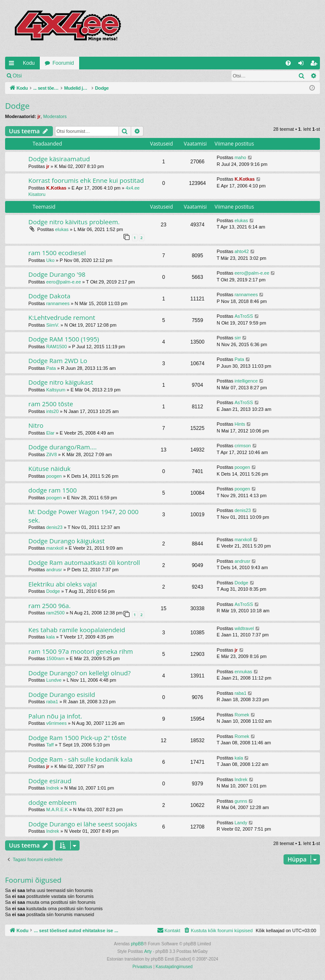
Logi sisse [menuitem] (303, 65)
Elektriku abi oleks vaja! (63, 584)
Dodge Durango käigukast (66, 541)
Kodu (29, 63)
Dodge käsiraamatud (59, 159)
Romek (242, 715)
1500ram (55, 658)
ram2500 (55, 613)
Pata (51, 368)
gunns (241, 801)
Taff (50, 745)
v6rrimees (56, 723)
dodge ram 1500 (52, 490)
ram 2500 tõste (51, 404)
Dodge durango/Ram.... (63, 447)
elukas (62, 229)
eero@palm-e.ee (63, 282)
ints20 (52, 411)
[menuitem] (288, 63)
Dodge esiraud (50, 781)
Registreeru (82, 76)
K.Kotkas (56, 188)
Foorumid (63, 63)
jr (39, 116)
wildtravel (244, 628)
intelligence (246, 381)
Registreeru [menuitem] (315, 65)
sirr (238, 338)
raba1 (52, 702)
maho (240, 157)
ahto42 (242, 251)
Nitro (36, 425)
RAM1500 (56, 347)
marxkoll (55, 548)
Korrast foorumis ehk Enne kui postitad (86, 180)
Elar (50, 433)
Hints (240, 424)
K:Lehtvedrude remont (62, 317)
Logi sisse (45, 76)
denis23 (54, 527)
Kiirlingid (13, 65)
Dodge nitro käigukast (61, 382)
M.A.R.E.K (57, 809)
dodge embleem (52, 802)
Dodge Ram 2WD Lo (58, 361)
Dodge (17, 106)
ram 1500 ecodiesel (57, 253)
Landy (241, 823)
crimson (243, 446)
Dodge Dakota (49, 296)
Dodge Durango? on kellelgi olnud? (80, 673)
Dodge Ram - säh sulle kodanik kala (80, 759)
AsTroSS (244, 316)
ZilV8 (51, 454)
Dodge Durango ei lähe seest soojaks (83, 824)
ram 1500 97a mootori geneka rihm (81, 651)
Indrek (53, 788)
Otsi (17, 76)
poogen (54, 476)
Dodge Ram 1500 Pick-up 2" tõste (77, 738)
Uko (50, 260)
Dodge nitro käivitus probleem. (74, 222)
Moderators (55, 116)
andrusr (54, 570)
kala (50, 637)
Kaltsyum (56, 390)
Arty (148, 951)
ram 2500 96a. (50, 606)
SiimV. (53, 325)
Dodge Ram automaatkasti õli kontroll (84, 562)
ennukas (243, 672)
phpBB (137, 944)
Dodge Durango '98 (57, 274)
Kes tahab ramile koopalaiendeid (77, 630)
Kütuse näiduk (50, 468)
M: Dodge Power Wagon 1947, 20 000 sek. (83, 516)
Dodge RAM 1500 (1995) (64, 339)
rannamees (58, 303)
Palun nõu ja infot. (55, 716)
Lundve (54, 680)
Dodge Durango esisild (62, 694)
